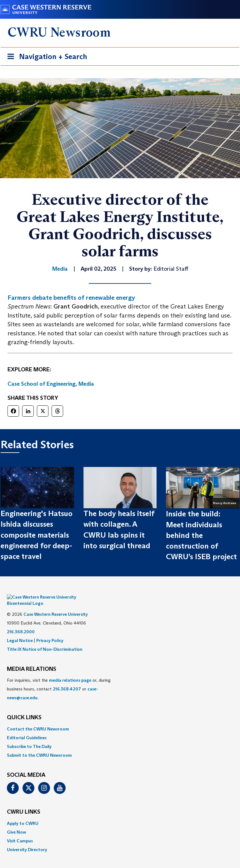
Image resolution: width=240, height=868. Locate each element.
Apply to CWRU (23, 814)
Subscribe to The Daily (29, 737)
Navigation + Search (45, 58)
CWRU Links (24, 803)
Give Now (16, 823)
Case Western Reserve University (56, 605)
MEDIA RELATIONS (32, 660)
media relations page (70, 671)
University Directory (27, 840)
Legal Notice (20, 631)
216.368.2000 (21, 622)
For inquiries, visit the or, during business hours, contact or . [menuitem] (59, 680)
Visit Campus (20, 831)
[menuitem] (120, 720)
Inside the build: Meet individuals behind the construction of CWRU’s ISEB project (201, 535)
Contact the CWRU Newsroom (38, 720)
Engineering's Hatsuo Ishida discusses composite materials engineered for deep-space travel (37, 535)
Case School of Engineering (42, 384)
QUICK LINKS (24, 708)
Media (86, 384)
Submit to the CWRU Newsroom (39, 746)
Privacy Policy (50, 631)
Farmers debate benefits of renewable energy (71, 298)
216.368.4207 (67, 680)
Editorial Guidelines (27, 728)
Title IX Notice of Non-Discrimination (45, 640)
